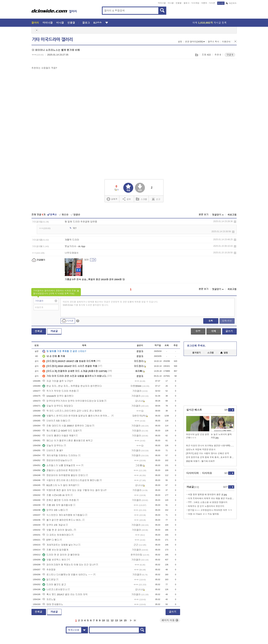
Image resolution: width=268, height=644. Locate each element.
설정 (180, 42)
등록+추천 (227, 321)
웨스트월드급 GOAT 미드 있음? (61, 431)
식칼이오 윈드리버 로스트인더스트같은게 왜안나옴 (71, 480)
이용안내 (226, 42)
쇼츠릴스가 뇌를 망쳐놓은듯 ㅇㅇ (61, 465)
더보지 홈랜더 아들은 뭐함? (59, 436)
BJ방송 (98, 23)
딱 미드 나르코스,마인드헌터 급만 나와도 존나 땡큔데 (72, 411)
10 (103, 620)
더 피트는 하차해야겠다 (57, 535)
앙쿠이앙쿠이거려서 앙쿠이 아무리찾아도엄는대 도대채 (73, 401)
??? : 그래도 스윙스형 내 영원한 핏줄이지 (208, 502)
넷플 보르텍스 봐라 (54, 560)
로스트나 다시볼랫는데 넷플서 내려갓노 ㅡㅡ (67, 575)
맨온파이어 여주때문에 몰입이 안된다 (64, 475)
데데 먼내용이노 (53, 604)
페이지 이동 (170, 620)
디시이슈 (207, 473)
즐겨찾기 (197, 353)
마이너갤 (162, 3)
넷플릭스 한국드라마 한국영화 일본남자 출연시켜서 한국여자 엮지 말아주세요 (77, 416)
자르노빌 (49, 599)
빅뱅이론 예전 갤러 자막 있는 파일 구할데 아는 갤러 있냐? (74, 490)
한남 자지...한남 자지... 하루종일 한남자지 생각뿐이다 (72, 386)
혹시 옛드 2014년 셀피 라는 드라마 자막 (65, 594)
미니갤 (171, 3)
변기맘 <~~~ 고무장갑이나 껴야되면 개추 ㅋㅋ (210, 510)
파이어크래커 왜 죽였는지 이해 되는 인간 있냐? (69, 565)
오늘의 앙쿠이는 (53, 446)
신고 (156, 199)
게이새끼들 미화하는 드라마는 (60, 455)
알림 (224, 353)
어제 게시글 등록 (210, 23)
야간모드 (231, 3)
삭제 (235, 222)
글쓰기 (229, 331)
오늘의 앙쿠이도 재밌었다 (58, 406)
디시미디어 (193, 473)
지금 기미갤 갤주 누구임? (57, 381)
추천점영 (49, 570)
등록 (211, 321)
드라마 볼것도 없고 (54, 585)
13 (117, 620)
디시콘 (212, 3)
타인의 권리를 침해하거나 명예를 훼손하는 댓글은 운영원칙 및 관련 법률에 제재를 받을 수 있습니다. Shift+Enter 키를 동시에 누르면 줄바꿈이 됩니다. (110, 303)
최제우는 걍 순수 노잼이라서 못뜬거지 (206, 506)
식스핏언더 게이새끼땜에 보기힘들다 (63, 515)
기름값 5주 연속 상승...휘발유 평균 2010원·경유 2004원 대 (95, 279)
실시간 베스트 (194, 410)
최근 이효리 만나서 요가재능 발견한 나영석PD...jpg (210, 446)
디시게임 (195, 3)
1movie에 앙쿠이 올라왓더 (58, 396)
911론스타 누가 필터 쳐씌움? (59, 485)
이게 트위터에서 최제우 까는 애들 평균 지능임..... (211, 498)
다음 (131, 620)
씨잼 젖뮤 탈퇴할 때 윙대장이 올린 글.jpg (207, 495)
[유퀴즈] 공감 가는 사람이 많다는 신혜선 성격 (208, 453)
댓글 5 (230, 55)
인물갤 (179, 3)
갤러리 (35, 23)
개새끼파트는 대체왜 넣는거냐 (60, 545)
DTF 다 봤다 (51, 540)
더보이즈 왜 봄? (53, 451)
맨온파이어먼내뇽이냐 (56, 460)
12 (112, 620)
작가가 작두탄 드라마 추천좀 (59, 391)
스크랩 (196, 55)
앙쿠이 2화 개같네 (54, 525)
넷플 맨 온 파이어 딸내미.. (58, 530)
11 (108, 620)
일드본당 (49, 580)
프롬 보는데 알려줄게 (55, 550)
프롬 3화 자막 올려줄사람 (57, 505)
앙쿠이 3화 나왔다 (54, 510)
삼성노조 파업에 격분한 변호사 (201, 450)
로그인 (221, 3)
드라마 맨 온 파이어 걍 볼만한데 (61, 555)
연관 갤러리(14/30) (195, 42)
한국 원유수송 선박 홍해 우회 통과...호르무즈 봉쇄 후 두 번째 (210, 457)
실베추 (112, 199)
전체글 (39, 331)
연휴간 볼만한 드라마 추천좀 (59, 500)
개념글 (54, 331)
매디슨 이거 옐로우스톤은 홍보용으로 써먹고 (67, 441)
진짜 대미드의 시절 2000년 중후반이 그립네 (67, 426)
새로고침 (232, 215)
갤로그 (187, 3)
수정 (198, 331)
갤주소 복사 (213, 42)
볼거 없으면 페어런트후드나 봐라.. (62, 520)
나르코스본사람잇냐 (55, 589)
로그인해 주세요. (196, 346)
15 (125, 620)
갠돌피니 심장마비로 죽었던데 (60, 470)
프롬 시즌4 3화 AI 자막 (56, 495)
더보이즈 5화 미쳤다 (55, 421)
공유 (127, 199)
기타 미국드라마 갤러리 (52, 40)
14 (121, 620)
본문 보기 (204, 215)
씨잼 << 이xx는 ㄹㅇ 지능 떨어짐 (204, 514)
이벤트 (204, 3)
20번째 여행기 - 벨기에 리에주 (201, 461)
